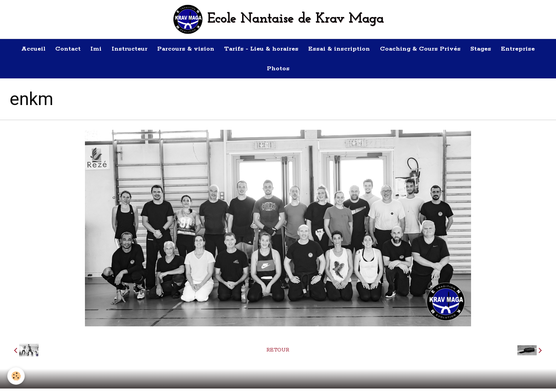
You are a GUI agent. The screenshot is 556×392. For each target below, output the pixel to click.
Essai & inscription (342, 50)
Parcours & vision (185, 50)
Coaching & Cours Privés (425, 50)
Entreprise (526, 50)
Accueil (25, 50)
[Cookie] (16, 376)
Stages (487, 50)
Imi (92, 50)
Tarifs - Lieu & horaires (262, 50)
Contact (62, 50)
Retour (278, 354)
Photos (278, 71)
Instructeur (127, 50)
